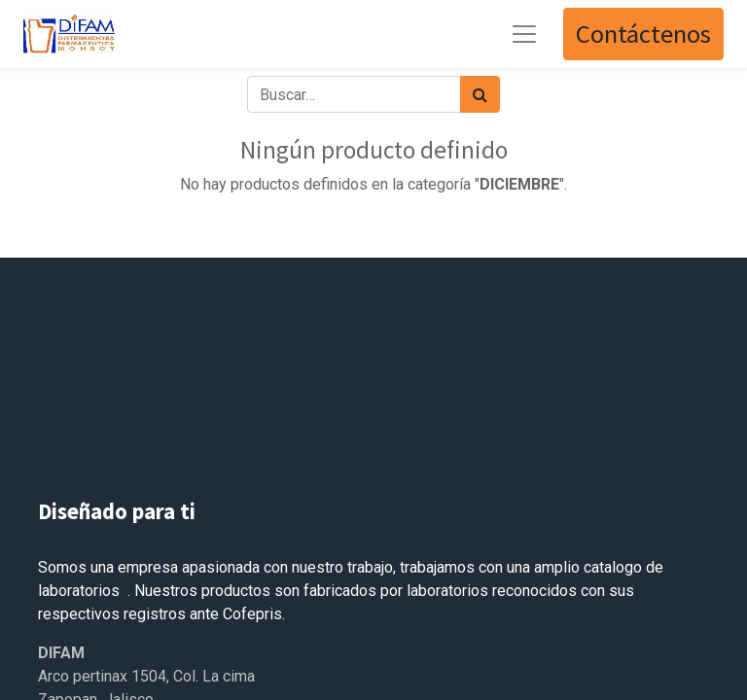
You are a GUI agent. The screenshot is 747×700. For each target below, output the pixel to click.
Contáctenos (643, 34)
